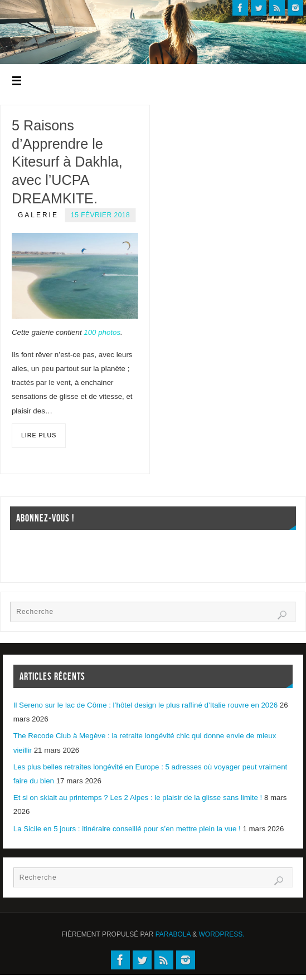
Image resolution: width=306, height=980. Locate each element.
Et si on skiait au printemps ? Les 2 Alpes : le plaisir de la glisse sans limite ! (138, 798)
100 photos (102, 332)
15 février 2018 (100, 215)
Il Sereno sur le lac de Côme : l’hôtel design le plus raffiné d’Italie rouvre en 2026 (145, 705)
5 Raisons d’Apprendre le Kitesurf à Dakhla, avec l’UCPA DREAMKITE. (67, 162)
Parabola (173, 934)
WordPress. (222, 934)
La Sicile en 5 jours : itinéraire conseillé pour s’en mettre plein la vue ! (127, 829)
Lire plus (39, 435)
